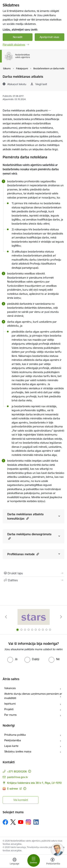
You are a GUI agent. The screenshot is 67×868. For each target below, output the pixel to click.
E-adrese (13, 789)
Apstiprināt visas (49, 37)
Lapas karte (11, 746)
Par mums (10, 715)
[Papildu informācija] (30, 771)
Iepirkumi (10, 704)
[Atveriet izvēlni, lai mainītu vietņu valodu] (14, 862)
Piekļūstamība (13, 740)
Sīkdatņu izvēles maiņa (18, 751)
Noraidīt (18, 37)
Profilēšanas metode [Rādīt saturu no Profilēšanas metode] (23, 554)
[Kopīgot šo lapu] (33, 580)
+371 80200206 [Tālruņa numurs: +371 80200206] (17, 771)
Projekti (9, 709)
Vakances (10, 688)
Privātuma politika (15, 735)
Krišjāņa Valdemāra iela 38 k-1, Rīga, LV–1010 (34, 783)
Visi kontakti (21, 800)
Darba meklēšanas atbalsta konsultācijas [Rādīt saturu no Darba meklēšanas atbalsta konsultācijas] (25, 516)
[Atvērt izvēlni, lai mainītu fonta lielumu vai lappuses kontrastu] (53, 862)
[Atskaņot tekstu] (17, 84)
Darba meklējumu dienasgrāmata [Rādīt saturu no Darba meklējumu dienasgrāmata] (29, 536)
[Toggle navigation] (34, 860)
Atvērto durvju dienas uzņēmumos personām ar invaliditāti (33, 696)
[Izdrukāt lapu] (33, 573)
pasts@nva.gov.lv (17, 777)
